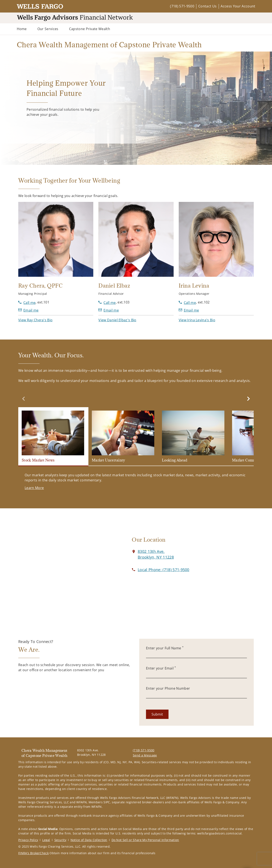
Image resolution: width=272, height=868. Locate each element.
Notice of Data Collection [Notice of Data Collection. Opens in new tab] (89, 840)
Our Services (48, 29)
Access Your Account (238, 6)
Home (22, 29)
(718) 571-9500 (182, 6)
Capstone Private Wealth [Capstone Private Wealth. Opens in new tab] (90, 29)
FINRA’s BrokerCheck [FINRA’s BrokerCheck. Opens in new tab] (33, 853)
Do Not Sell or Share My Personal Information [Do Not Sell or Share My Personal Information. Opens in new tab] (145, 840)
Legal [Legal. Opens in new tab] (46, 840)
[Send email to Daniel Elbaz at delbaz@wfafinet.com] (109, 310)
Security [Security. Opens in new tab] (60, 840)
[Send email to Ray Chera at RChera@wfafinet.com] (28, 310)
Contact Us (207, 6)
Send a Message (145, 755)
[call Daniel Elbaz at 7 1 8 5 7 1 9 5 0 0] (107, 303)
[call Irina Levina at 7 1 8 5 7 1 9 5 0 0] (187, 303)
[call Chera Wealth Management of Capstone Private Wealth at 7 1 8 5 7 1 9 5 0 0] (164, 570)
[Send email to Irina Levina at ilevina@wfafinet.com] (189, 310)
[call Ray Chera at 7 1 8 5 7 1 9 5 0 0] (27, 303)
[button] (35, 320)
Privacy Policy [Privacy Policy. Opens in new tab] (28, 840)
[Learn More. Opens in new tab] (34, 488)
